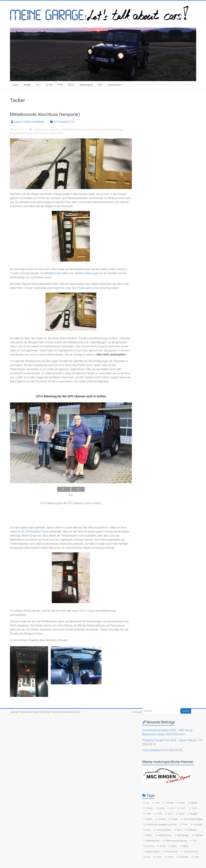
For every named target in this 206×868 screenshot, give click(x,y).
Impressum (115, 85)
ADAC (182, 814)
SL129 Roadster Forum (35, 532)
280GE (194, 803)
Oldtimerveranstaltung (176, 841)
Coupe (175, 819)
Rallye (186, 846)
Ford (185, 824)
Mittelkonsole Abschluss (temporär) (45, 114)
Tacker (46, 133)
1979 (194, 808)
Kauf (179, 830)
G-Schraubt (61, 122)
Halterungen (91, 273)
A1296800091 (52, 130)
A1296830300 (66, 130)
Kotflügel (192, 830)
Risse (40, 133)
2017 (170, 814)
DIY (100, 85)
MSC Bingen (183, 835)
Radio (35, 133)
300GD (149, 808)
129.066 (36, 130)
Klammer (102, 130)
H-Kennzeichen (164, 830)
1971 (183, 808)
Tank (159, 857)
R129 (49, 85)
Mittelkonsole (21, 133)
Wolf (197, 857)
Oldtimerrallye (153, 841)
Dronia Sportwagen (193, 819)
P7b (60, 85)
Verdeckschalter (56, 133)
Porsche (150, 846)
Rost (148, 857)
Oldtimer (199, 835)
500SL (43, 130)
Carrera (162, 819)
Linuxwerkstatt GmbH (71, 712)
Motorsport (86, 85)
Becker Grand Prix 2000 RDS (85, 130)
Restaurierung (191, 852)
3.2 (148, 803)
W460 (27, 85)
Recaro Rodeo (153, 852)
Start (16, 85)
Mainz (149, 835)
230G (182, 803)
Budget (194, 814)
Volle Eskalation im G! (155, 750)
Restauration (172, 852)
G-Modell (198, 824)
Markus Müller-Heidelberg (29, 122)
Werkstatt (184, 857)
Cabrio (149, 819)
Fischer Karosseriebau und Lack (161, 824)
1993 (160, 814)
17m (157, 803)
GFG (148, 830)
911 (39, 85)
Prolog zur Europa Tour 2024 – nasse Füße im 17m (172, 740)
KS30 (71, 85)
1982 (149, 814)
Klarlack (110, 130)
